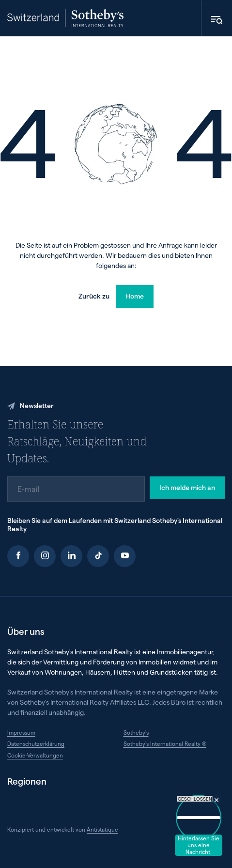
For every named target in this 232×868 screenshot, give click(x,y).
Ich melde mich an (187, 487)
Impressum (21, 732)
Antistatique (102, 829)
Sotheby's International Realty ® (165, 743)
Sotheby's (136, 732)
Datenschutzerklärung (36, 743)
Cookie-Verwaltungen (35, 755)
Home (135, 296)
